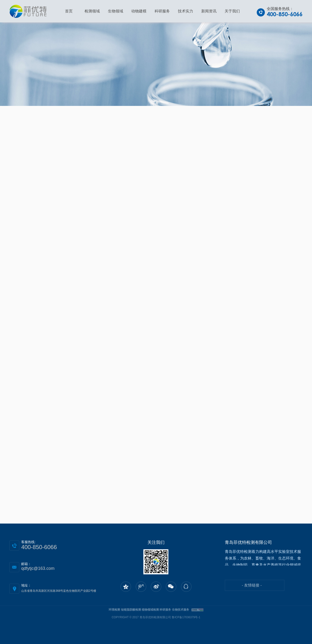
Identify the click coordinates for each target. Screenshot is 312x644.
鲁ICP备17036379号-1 (186, 617)
